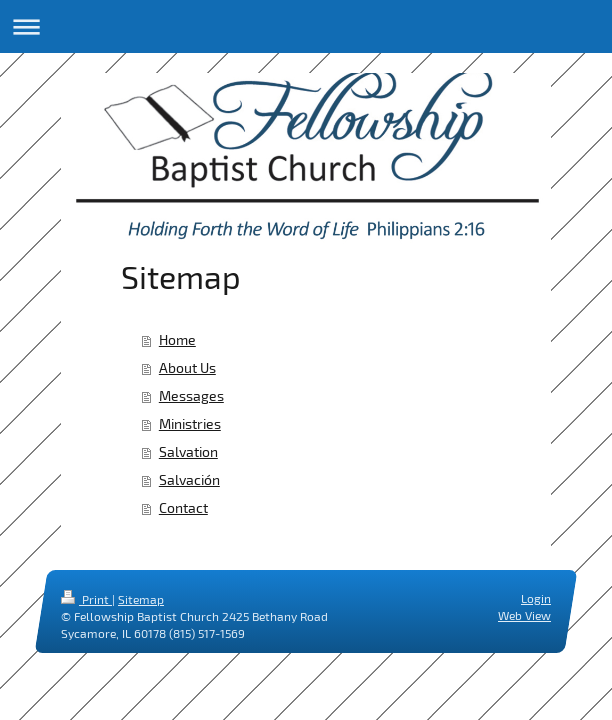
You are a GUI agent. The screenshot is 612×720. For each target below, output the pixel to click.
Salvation (188, 451)
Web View (524, 615)
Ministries (190, 423)
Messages (191, 395)
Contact (183, 507)
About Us (187, 367)
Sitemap (141, 599)
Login (536, 598)
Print (86, 599)
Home (177, 339)
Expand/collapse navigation (306, 26)
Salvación (189, 479)
